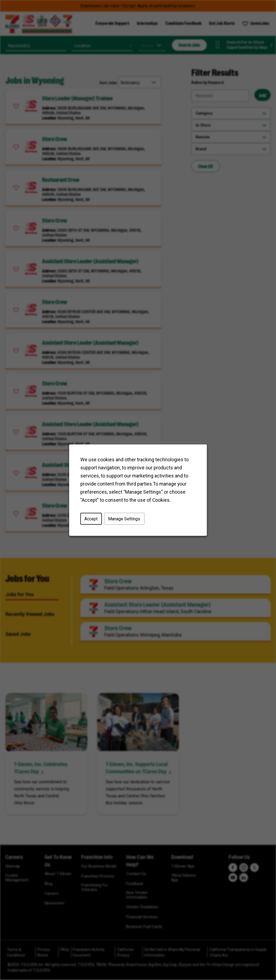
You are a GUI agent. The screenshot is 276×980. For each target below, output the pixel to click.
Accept (91, 519)
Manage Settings (124, 519)
